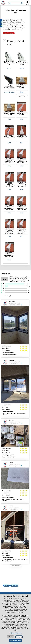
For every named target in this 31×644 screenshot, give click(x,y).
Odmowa (10, 637)
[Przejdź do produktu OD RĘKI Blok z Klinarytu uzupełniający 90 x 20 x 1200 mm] (22, 225)
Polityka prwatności (16, 633)
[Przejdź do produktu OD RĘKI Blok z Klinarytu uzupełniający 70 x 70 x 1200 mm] (22, 201)
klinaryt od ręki (14, 586)
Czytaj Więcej (9, 33)
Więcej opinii (16, 566)
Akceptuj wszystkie (15, 640)
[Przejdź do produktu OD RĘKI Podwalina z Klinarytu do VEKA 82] (9, 57)
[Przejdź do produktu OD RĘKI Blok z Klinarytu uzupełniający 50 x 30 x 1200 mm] (9, 178)
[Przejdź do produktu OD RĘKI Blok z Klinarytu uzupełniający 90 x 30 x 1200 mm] (9, 248)
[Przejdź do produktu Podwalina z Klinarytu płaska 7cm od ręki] (22, 57)
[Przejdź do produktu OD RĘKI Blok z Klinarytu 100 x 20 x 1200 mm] (22, 80)
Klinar (22, 92)
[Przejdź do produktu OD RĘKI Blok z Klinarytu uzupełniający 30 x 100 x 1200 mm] (22, 154)
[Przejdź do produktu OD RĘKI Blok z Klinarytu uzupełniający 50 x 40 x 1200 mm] (22, 178)
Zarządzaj (19, 637)
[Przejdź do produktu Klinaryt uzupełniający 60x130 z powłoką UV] (9, 80)
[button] (9, 3)
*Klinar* (9, 69)
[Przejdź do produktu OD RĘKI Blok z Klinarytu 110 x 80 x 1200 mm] (9, 107)
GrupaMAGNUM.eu (9, 92)
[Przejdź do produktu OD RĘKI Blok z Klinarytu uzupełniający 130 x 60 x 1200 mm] (9, 154)
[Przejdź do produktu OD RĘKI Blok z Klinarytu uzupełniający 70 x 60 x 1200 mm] (9, 201)
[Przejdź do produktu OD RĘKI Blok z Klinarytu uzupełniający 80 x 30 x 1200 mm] (9, 225)
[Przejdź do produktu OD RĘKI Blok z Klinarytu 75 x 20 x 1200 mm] (9, 131)
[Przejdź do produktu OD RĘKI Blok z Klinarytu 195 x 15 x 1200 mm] (22, 107)
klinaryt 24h (6, 586)
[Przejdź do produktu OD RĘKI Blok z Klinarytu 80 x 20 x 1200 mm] (22, 131)
